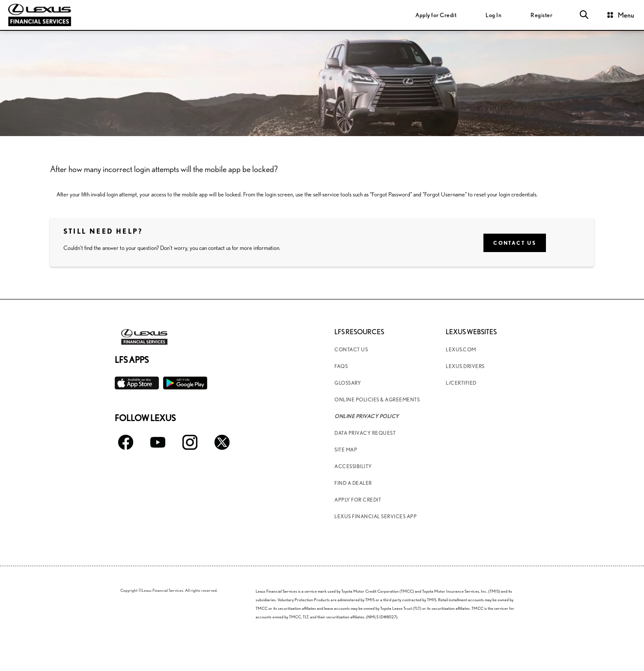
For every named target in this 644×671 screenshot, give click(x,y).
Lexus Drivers (465, 366)
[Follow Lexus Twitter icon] (222, 442)
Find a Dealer (353, 483)
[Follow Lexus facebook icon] (126, 442)
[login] (493, 15)
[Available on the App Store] (137, 383)
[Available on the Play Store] (185, 383)
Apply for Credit (358, 500)
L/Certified (461, 383)
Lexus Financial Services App (376, 516)
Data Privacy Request (365, 433)
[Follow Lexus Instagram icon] (190, 442)
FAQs (341, 366)
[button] (584, 15)
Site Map (346, 450)
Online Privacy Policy (367, 416)
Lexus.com (461, 349)
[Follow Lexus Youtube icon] (158, 442)
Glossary (348, 383)
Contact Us (515, 243)
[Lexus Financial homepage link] (40, 14)
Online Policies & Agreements (377, 399)
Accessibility (353, 466)
